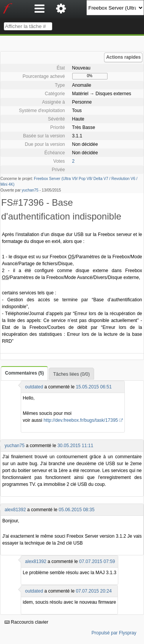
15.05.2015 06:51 (94, 387)
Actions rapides (123, 57)
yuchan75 (30, 190)
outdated (34, 387)
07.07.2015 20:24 (94, 591)
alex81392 (15, 510)
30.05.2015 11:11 (75, 446)
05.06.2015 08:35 (77, 510)
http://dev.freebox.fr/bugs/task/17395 (81, 420)
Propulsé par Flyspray (114, 633)
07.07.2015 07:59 (97, 561)
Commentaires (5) (24, 373)
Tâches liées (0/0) (71, 374)
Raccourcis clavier (26, 622)
